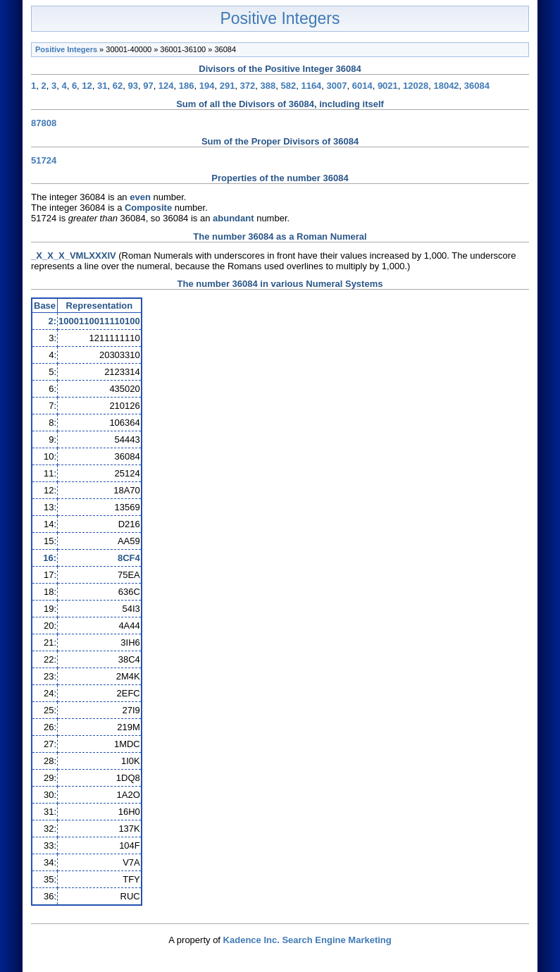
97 (148, 86)
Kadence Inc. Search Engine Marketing (307, 940)
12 (87, 86)
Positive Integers (280, 18)
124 (166, 86)
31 (102, 86)
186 (187, 86)
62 (118, 86)
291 (228, 86)
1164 (311, 86)
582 (288, 86)
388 (268, 86)
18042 (446, 86)
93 (132, 86)
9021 (388, 86)
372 (248, 86)
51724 (44, 160)
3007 (337, 86)
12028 (416, 86)
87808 (44, 123)
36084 (477, 86)
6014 (362, 86)
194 (207, 86)
